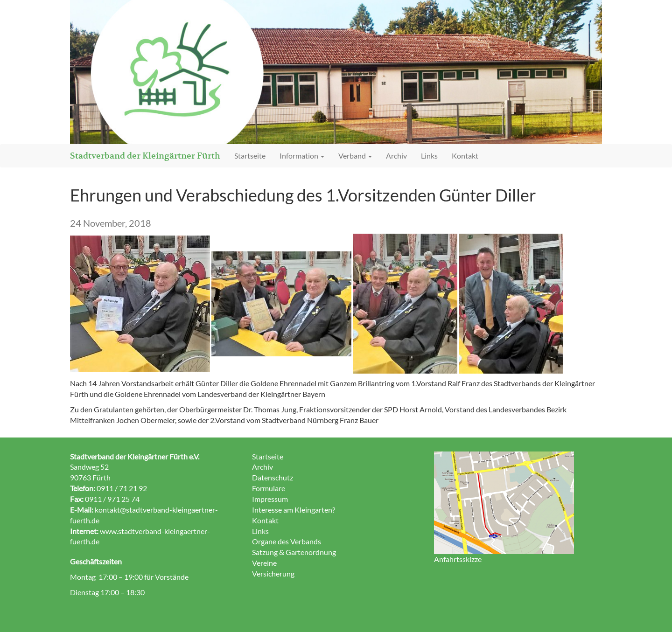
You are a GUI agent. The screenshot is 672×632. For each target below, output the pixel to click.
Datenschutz (273, 477)
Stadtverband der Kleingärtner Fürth (145, 156)
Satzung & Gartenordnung (294, 552)
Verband (355, 156)
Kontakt (465, 156)
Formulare (269, 488)
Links (429, 156)
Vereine (264, 563)
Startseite (250, 156)
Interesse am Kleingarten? (294, 510)
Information (302, 156)
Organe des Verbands (287, 541)
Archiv (396, 156)
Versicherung (273, 573)
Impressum (270, 499)
